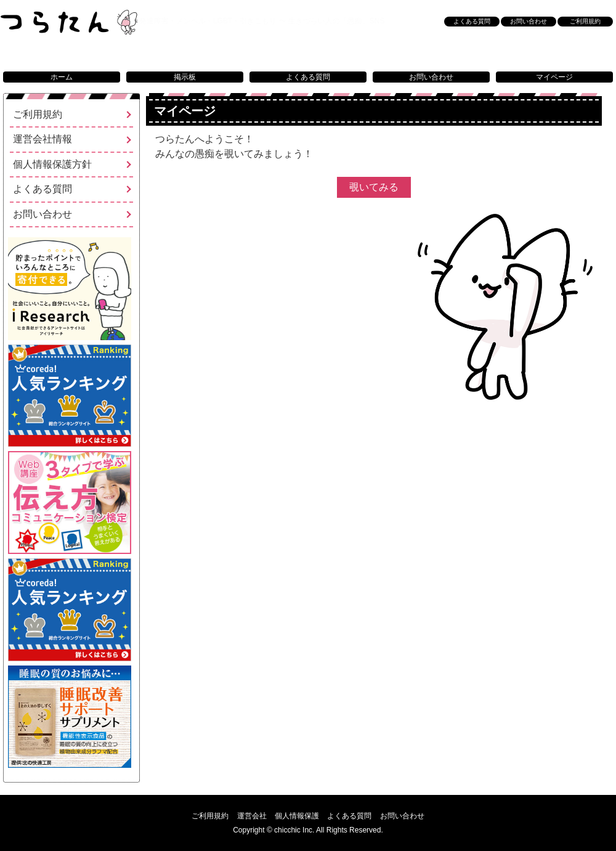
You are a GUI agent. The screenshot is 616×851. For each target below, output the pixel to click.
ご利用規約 (585, 21)
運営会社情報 (43, 139)
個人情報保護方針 (52, 164)
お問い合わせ (431, 77)
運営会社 (252, 816)
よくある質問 (308, 77)
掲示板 (185, 77)
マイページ (554, 77)
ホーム (62, 77)
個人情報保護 (297, 816)
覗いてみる (381, 194)
